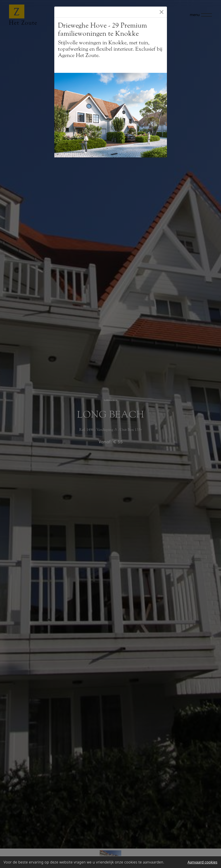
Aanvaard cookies (202, 862)
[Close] (162, 12)
